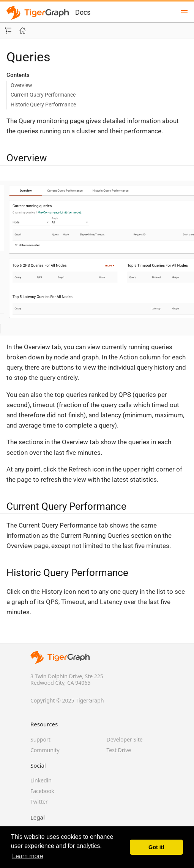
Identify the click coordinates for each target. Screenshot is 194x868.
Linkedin (41, 780)
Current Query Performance (43, 95)
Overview (21, 85)
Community (45, 750)
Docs (83, 12)
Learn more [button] (28, 856)
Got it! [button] (156, 847)
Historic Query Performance (43, 105)
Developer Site (125, 739)
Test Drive (119, 750)
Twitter (39, 802)
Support (40, 739)
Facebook (42, 791)
